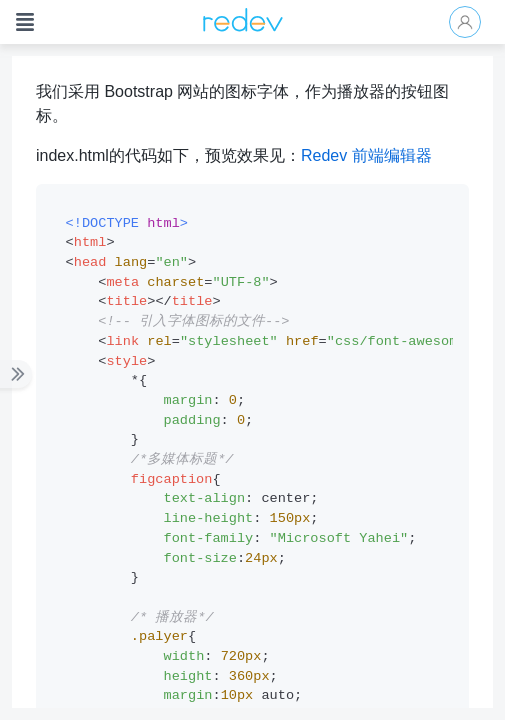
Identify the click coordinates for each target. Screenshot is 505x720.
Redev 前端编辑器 (366, 155)
